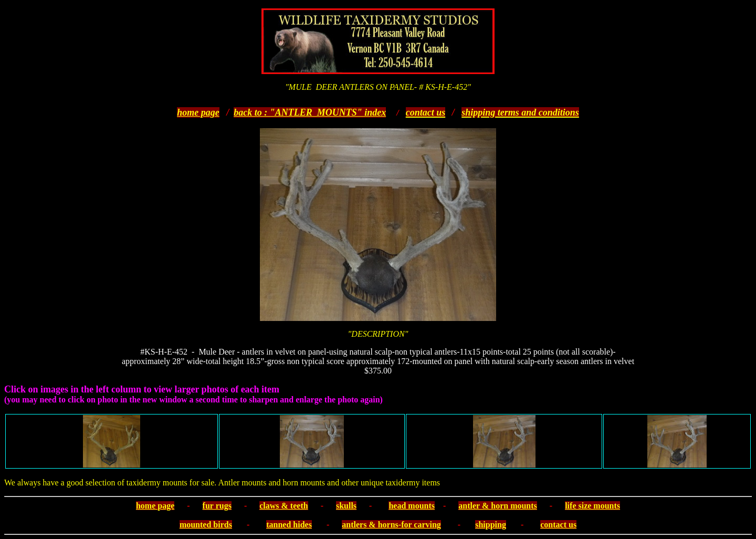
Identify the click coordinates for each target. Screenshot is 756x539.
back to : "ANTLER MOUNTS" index (310, 112)
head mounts (412, 506)
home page (198, 112)
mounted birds (206, 525)
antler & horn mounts (498, 506)
